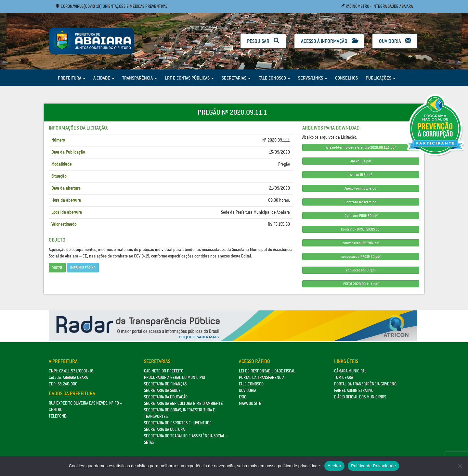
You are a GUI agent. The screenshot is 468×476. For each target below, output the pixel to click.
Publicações (381, 78)
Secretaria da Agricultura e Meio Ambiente (183, 403)
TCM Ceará (344, 377)
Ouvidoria (395, 41)
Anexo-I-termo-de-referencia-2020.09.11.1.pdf (361, 147)
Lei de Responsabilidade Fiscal (267, 371)
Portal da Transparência (262, 377)
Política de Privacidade (373, 466)
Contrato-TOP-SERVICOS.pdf (361, 229)
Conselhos (346, 78)
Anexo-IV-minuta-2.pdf (361, 188)
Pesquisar (263, 41)
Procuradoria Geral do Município (175, 377)
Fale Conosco (274, 78)
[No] (460, 466)
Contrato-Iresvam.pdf (361, 202)
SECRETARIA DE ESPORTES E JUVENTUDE (178, 423)
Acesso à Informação (329, 41)
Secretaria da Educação (166, 397)
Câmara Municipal (350, 371)
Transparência (140, 78)
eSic (243, 397)
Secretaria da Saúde (162, 390)
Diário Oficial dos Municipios (360, 397)
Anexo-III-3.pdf (361, 175)
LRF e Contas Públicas (189, 78)
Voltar (57, 268)
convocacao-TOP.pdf (361, 270)
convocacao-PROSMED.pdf (361, 257)
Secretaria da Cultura (164, 429)
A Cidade (104, 78)
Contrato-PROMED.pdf (361, 216)
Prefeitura (72, 78)
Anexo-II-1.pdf (361, 161)
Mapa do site (250, 403)
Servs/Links (313, 78)
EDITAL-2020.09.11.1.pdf (361, 284)
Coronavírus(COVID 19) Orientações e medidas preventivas (111, 6)
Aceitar (334, 466)
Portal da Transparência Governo (365, 384)
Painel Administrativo (354, 390)
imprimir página (83, 268)
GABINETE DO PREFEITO (164, 371)
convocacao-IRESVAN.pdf (361, 243)
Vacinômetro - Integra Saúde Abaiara (377, 6)
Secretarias (236, 78)
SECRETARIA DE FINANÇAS (165, 384)
